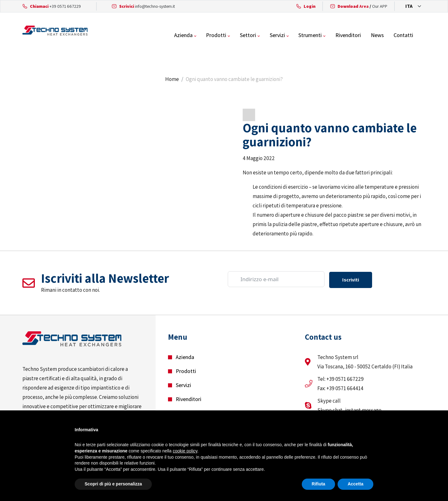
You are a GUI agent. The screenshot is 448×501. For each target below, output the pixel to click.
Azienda (197, 36)
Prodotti (230, 36)
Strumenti (323, 36)
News (390, 36)
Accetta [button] (355, 484)
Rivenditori (361, 36)
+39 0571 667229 (65, 6)
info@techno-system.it (155, 6)
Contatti (416, 36)
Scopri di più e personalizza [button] (113, 484)
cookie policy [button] (185, 451)
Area (353, 6)
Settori (261, 36)
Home (172, 80)
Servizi (290, 36)
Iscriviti (351, 280)
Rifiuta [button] (319, 484)
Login (310, 6)
